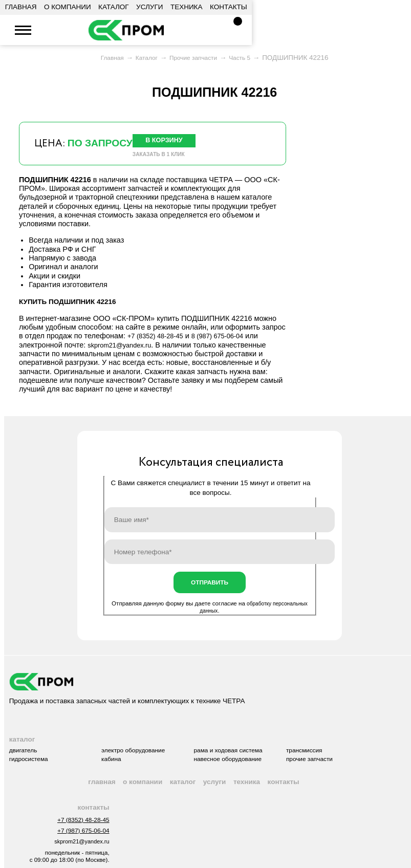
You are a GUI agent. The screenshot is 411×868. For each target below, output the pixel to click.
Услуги (149, 7)
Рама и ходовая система (254, 760)
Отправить (210, 587)
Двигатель (25, 760)
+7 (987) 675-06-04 (80, 848)
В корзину (169, 142)
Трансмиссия (338, 760)
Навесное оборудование (253, 770)
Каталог (114, 7)
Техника (187, 7)
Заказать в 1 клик (162, 158)
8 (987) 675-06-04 (229, 340)
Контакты (229, 7)
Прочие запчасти (344, 770)
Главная (21, 7)
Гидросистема (31, 770)
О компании (68, 7)
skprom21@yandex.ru (84, 31)
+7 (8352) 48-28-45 (54, 31)
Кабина (123, 770)
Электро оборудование (148, 760)
